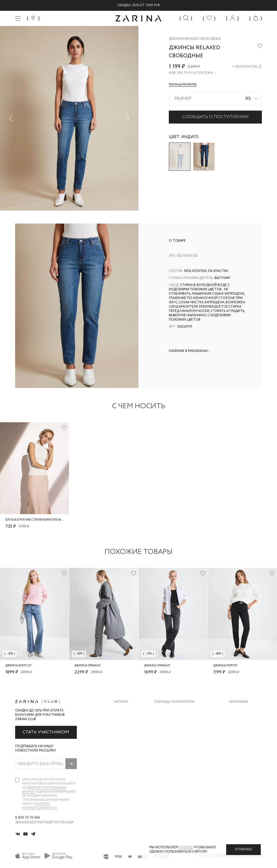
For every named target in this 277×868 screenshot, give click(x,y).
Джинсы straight (88, 666)
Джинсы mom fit (225, 666)
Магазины (238, 754)
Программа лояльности (176, 743)
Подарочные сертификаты (179, 754)
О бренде (237, 710)
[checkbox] (17, 780)
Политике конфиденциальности (39, 806)
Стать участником (46, 732)
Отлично (243, 849)
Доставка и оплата (172, 710)
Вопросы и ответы (172, 732)
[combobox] (215, 99)
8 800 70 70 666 (27, 818)
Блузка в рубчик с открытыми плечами (36, 520)
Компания (238, 702)
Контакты (238, 732)
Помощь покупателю (174, 702)
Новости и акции (245, 743)
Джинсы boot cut (18, 666)
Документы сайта (171, 764)
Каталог (121, 702)
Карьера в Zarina (244, 721)
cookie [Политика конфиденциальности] (186, 847)
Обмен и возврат (169, 721)
